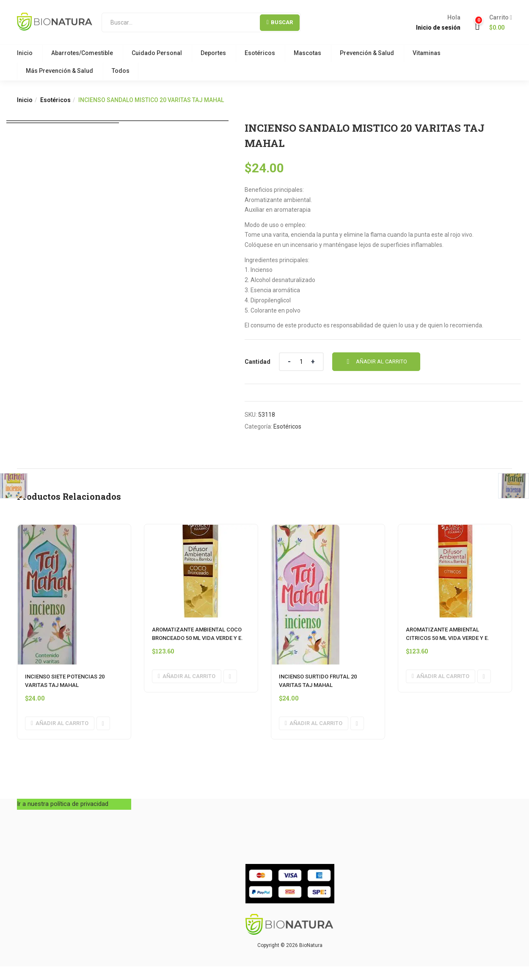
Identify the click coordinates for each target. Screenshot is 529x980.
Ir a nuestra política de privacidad (63, 804)
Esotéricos (260, 53)
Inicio (25, 53)
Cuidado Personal (157, 53)
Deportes (213, 53)
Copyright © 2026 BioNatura (290, 945)
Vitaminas (427, 53)
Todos (121, 71)
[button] (497, 23)
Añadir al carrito (382, 361)
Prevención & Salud (367, 53)
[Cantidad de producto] (301, 362)
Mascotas (307, 53)
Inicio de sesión (438, 28)
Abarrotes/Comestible (82, 53)
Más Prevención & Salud (59, 71)
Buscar (280, 22)
